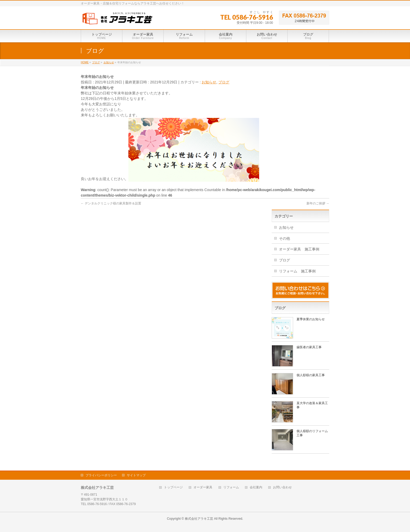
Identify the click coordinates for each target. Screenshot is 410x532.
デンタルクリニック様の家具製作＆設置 (111, 203)
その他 (284, 238)
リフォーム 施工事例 (297, 271)
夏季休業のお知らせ (311, 319)
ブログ (224, 82)
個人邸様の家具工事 (311, 375)
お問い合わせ (282, 487)
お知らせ (209, 82)
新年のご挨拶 (318, 203)
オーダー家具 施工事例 (299, 249)
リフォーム (231, 487)
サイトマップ (136, 475)
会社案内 (256, 487)
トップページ (173, 487)
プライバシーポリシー (101, 475)
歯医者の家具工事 (309, 347)
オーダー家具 (203, 487)
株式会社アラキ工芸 (199, 519)
